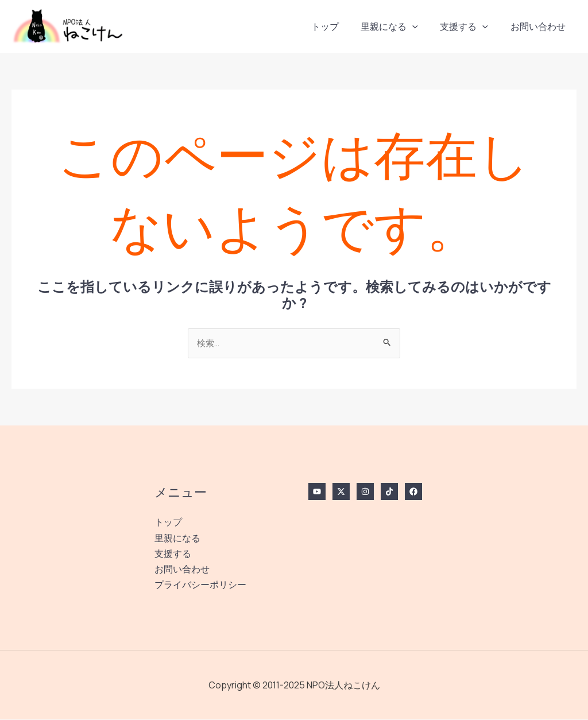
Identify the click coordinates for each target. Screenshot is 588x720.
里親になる (399, 26)
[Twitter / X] (341, 492)
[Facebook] (413, 492)
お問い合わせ (540, 26)
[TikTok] (389, 492)
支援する (470, 26)
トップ (338, 26)
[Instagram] (365, 492)
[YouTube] (317, 492)
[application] (422, 26)
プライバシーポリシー (200, 585)
